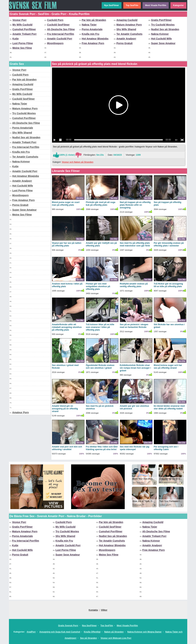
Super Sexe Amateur (163, 43)
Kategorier (178, 5)
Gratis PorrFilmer (161, 20)
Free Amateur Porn (93, 43)
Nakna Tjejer (89, 25)
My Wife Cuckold (23, 25)
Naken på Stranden (114, 632)
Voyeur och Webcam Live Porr (116, 638)
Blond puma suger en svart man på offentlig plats (66, 204)
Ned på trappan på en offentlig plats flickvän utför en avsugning (135, 205)
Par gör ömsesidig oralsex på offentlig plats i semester (169, 244)
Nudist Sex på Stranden (165, 29)
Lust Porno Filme (23, 43)
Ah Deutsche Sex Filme (61, 29)
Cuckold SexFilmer (58, 25)
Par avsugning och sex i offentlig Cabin (166, 448)
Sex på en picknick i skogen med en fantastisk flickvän (134, 326)
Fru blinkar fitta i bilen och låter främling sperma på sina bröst (102, 448)
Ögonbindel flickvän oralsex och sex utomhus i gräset (100, 367)
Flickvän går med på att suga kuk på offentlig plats (101, 204)
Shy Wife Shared (126, 29)
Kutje (16, 39)
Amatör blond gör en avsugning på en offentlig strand (65, 409)
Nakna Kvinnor (160, 34)
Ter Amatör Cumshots (129, 34)
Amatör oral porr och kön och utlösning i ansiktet (67, 448)
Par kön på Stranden (94, 20)
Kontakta (93, 610)
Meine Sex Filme (22, 48)
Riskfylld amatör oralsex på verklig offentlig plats (134, 285)
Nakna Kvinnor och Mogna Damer (145, 632)
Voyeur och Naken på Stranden (78, 162)
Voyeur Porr (20, 20)
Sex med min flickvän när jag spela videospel (135, 448)
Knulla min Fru (91, 34)
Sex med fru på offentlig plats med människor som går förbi (135, 244)
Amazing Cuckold (127, 20)
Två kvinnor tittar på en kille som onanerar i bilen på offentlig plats (100, 327)
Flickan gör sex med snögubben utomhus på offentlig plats (98, 286)
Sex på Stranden (88, 638)
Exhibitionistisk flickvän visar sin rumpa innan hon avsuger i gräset (135, 368)
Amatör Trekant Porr (25, 34)
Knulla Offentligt (92, 632)
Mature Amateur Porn (129, 25)
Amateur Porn (21, 412)
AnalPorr (31, 632)
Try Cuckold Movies (163, 25)
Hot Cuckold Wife (162, 39)
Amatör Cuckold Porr (60, 39)
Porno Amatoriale (92, 29)
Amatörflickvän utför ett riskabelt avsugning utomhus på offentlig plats (67, 327)
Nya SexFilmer (112, 5)
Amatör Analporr (126, 39)
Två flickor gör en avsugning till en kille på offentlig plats (168, 285)
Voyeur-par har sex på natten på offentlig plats (67, 244)
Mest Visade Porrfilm (156, 5)
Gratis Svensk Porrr (68, 626)
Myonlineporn (55, 43)
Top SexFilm (132, 5)
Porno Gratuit (125, 43)
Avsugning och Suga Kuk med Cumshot (60, 632)
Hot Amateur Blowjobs (95, 39)
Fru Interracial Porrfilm (61, 34)
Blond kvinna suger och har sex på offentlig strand (168, 367)
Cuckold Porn (55, 20)
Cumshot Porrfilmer (24, 29)
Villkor (104, 610)
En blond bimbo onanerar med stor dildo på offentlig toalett (169, 407)
